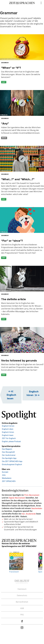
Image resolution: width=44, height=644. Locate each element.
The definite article (13, 299)
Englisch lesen (11, 397)
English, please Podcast (11, 441)
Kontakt (5, 472)
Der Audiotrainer (9, 455)
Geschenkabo (37, 508)
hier (23, 514)
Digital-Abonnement (17, 498)
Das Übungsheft (8, 452)
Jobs (4, 475)
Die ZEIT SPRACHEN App (12, 461)
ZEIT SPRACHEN (9, 481)
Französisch (16, 562)
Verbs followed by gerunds (19, 360)
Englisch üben (8, 429)
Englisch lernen (8, 426)
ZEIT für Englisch (9, 438)
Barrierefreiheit (22, 602)
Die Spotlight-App (9, 458)
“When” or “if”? (11, 68)
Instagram (22, 628)
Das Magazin (7, 449)
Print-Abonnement (32, 495)
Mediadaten (7, 478)
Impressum (22, 589)
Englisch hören (33, 393)
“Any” (5, 123)
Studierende (31, 514)
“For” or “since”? (12, 241)
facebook (22, 621)
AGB (22, 608)
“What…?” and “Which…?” (18, 179)
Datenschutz (22, 595)
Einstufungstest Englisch (12, 464)
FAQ (22, 615)
